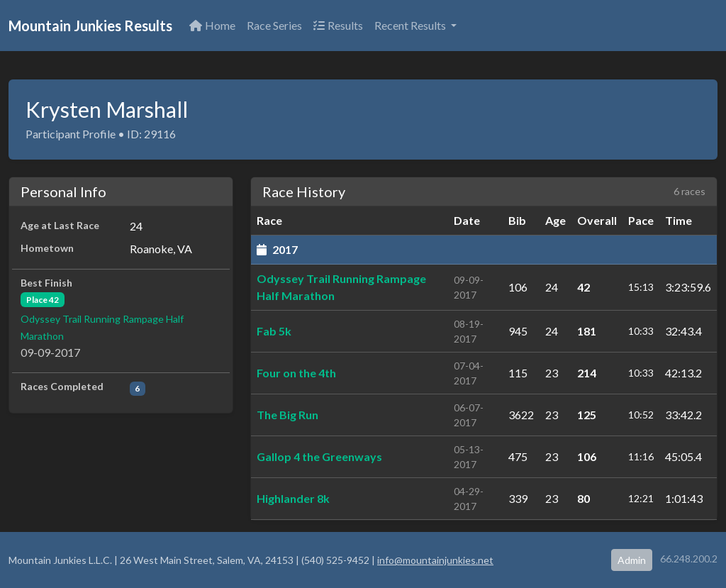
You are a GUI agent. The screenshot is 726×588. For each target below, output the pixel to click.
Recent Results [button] (411, 25)
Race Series (274, 25)
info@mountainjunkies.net (435, 560)
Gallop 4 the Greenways (319, 456)
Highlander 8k (293, 498)
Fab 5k (274, 331)
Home (212, 25)
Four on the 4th (296, 373)
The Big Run (287, 415)
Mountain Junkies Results (90, 26)
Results (338, 25)
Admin (632, 560)
